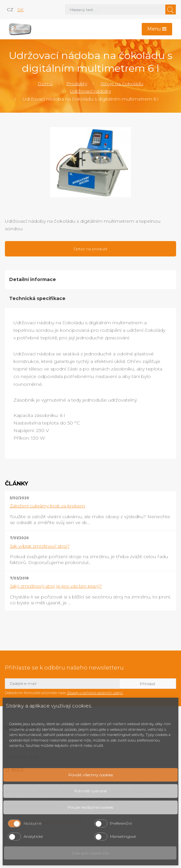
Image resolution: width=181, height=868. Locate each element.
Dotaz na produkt (91, 249)
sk (20, 9)
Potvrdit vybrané (90, 791)
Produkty (77, 84)
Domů (45, 84)
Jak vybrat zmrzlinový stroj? (40, 546)
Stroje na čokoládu (122, 84)
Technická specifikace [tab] (37, 298)
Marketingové (123, 836)
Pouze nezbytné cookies (90, 807)
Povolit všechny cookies (91, 775)
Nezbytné (33, 823)
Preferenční (121, 823)
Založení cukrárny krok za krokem (47, 506)
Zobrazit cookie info (90, 853)
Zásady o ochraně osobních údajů (95, 693)
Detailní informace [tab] (33, 279)
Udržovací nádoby (90, 91)
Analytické (33, 836)
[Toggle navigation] (157, 29)
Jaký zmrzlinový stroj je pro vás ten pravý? (56, 586)
